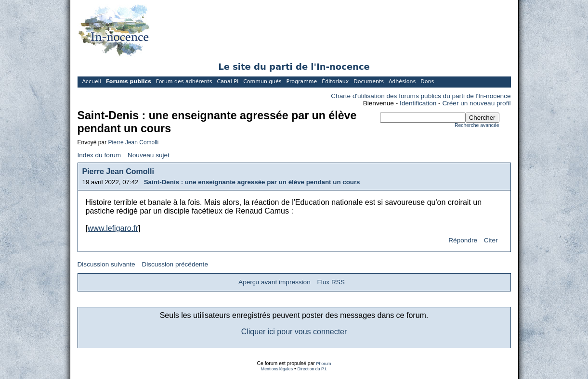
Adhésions (402, 82)
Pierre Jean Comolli (134, 142)
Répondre (463, 240)
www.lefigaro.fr (113, 228)
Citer (491, 240)
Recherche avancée (477, 125)
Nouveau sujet (149, 155)
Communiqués (262, 82)
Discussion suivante (106, 264)
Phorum (324, 364)
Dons (427, 82)
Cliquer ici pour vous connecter (294, 332)
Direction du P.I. (313, 369)
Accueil (92, 82)
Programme (301, 82)
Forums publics (129, 82)
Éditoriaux (335, 82)
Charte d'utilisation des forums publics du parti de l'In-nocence (421, 96)
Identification (418, 103)
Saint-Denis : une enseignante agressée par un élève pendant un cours (252, 182)
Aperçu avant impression (274, 282)
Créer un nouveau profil (476, 103)
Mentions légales (277, 369)
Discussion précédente (175, 264)
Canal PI (228, 82)
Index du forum (99, 155)
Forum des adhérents (184, 82)
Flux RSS (331, 282)
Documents (369, 82)
